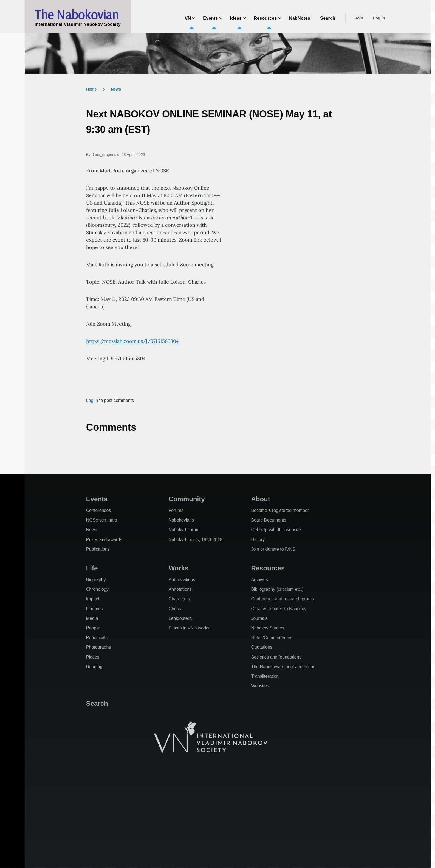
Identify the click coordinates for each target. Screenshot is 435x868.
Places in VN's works (189, 628)
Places (93, 657)
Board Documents (269, 520)
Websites (260, 686)
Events (97, 499)
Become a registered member (280, 510)
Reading (94, 667)
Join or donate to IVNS (273, 549)
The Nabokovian (77, 15)
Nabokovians (181, 520)
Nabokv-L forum (184, 530)
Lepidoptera (180, 618)
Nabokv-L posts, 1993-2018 (196, 540)
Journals (259, 618)
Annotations (180, 589)
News (116, 89)
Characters (179, 599)
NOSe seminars (102, 520)
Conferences (99, 510)
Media (92, 618)
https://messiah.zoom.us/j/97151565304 (132, 341)
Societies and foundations (276, 657)
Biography (96, 580)
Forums (176, 510)
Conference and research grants (282, 599)
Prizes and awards (104, 540)
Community (187, 499)
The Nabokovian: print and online (283, 667)
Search (97, 703)
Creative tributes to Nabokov (279, 609)
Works (179, 568)
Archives (259, 580)
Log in (379, 18)
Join (359, 18)
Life (92, 568)
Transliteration (265, 676)
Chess (175, 609)
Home (91, 89)
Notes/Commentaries (272, 638)
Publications (98, 549)
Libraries (94, 609)
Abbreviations (182, 580)
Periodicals (97, 638)
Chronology (97, 589)
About (260, 499)
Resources (268, 568)
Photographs (99, 647)
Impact (93, 599)
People (93, 628)
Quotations (262, 647)
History (258, 540)
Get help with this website (276, 530)
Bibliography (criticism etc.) (277, 589)
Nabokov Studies (268, 628)
